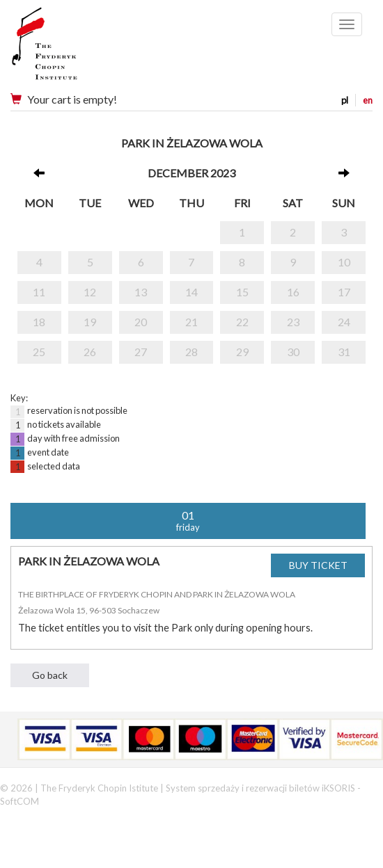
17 (344, 292)
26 (90, 352)
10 (344, 262)
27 (141, 352)
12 (90, 292)
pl (345, 100)
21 (191, 322)
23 (293, 322)
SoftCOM (19, 801)
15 (242, 292)
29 (242, 352)
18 (39, 322)
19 (90, 322)
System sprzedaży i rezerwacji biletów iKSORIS (260, 788)
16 (293, 292)
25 (39, 352)
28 (191, 352)
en (368, 100)
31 (344, 352)
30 (293, 352)
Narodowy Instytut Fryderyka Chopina (71, 49)
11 (39, 292)
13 (141, 292)
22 (242, 322)
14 (191, 292)
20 (141, 322)
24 (344, 322)
